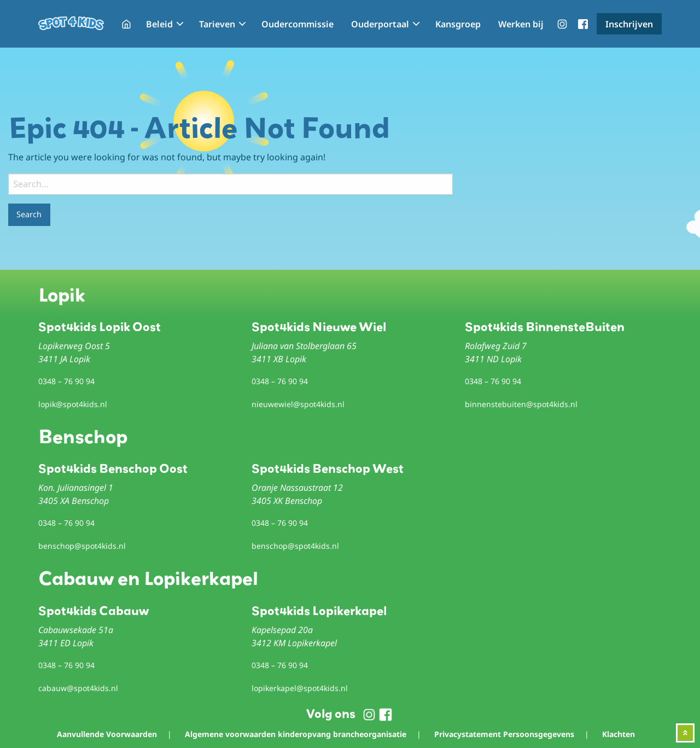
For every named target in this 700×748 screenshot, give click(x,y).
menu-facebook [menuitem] (583, 24)
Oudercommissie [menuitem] (297, 24)
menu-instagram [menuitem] (562, 24)
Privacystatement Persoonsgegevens (504, 734)
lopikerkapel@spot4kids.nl (300, 688)
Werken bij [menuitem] (521, 24)
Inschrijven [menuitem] (629, 24)
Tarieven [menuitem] (217, 24)
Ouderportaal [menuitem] (380, 24)
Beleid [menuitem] (159, 24)
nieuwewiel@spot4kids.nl (298, 404)
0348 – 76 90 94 (66, 381)
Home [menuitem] (126, 24)
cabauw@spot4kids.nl (78, 688)
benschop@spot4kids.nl (82, 546)
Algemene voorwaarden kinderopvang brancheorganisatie (296, 734)
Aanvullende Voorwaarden (107, 734)
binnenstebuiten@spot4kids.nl (521, 404)
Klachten (619, 734)
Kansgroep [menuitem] (458, 24)
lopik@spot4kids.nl (73, 404)
